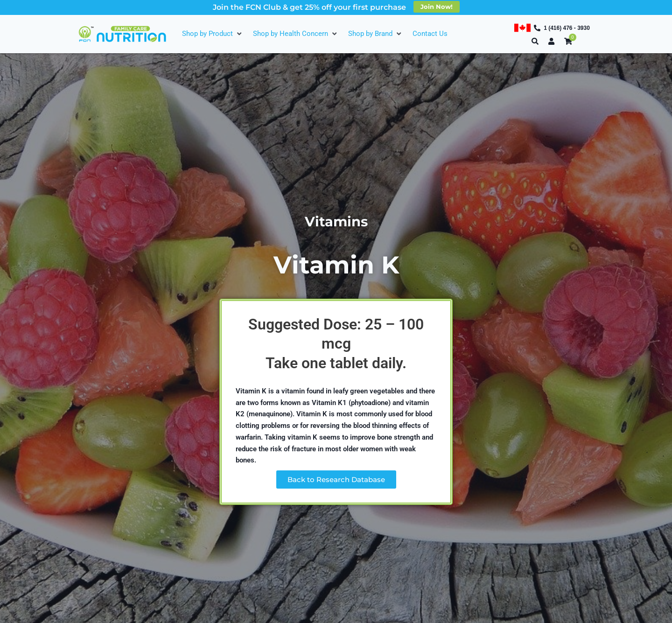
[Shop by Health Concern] (296, 34)
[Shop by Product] (213, 34)
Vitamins (336, 221)
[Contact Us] (430, 34)
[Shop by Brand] (376, 34)
